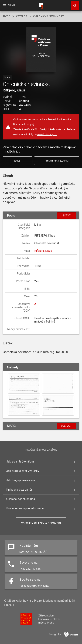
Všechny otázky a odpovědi (41, 523)
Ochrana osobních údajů (22, 499)
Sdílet (18, 161)
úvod (7, 16)
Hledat (73, 4)
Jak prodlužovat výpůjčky (23, 471)
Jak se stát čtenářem (20, 462)
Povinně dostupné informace (25, 508)
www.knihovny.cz (47, 134)
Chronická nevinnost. (49, 16)
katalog (22, 16)
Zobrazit (67, 426)
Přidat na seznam (57, 161)
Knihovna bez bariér (19, 490)
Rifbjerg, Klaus (14, 90)
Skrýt (67, 216)
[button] (41, 50)
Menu (9, 5)
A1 (36, 304)
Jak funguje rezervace (21, 480)
